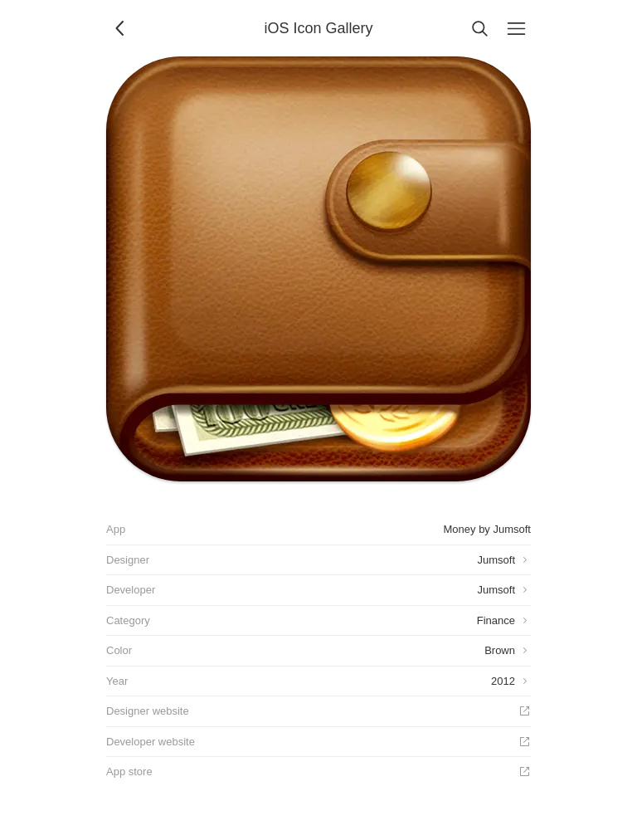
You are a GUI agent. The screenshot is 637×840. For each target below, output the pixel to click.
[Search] (479, 28)
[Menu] (516, 28)
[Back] (121, 28)
